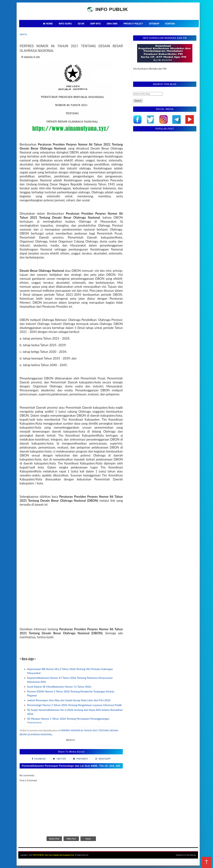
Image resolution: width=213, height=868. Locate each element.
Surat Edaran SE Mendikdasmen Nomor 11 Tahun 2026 (59, 687)
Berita (23, 35)
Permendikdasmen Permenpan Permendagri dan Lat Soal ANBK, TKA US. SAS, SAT (71, 766)
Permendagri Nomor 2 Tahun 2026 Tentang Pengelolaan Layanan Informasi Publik (74, 705)
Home (88, 839)
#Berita (70, 740)
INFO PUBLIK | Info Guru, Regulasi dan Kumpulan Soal (53, 855)
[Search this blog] (148, 94)
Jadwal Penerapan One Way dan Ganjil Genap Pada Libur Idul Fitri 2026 (69, 700)
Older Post (71, 839)
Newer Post (54, 839)
